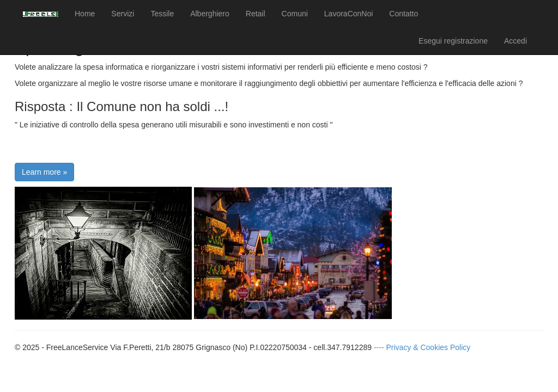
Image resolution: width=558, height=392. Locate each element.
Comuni (295, 14)
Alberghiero (210, 14)
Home (85, 14)
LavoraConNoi (349, 14)
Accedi (515, 41)
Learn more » (44, 172)
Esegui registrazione (453, 41)
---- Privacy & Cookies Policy (422, 347)
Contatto (404, 14)
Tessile (162, 14)
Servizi (123, 14)
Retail (256, 14)
